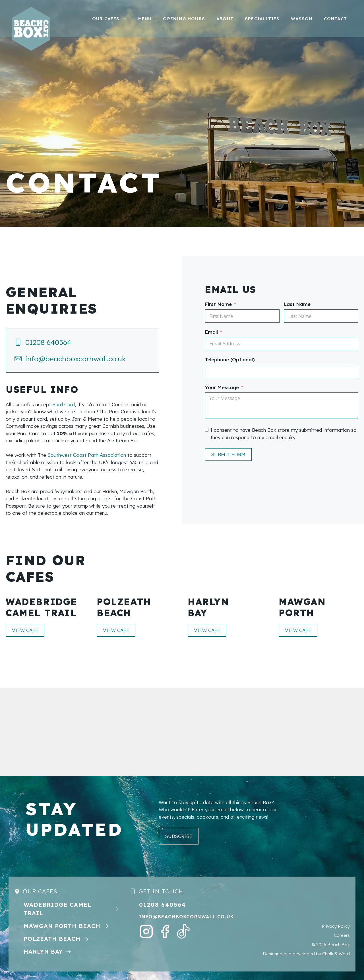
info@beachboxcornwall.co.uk (76, 359)
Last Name (297, 304)
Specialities (262, 19)
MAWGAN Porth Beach (62, 926)
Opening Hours (184, 19)
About (225, 19)
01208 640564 (48, 342)
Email (211, 332)
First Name (218, 304)
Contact (335, 19)
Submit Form (228, 454)
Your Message (222, 387)
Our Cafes (112, 19)
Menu (145, 19)
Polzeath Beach (52, 939)
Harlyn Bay (43, 951)
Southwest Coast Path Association (87, 455)
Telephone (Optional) (230, 359)
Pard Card (64, 404)
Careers (342, 935)
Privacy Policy (336, 926)
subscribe (179, 836)
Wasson (302, 19)
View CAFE (25, 630)
